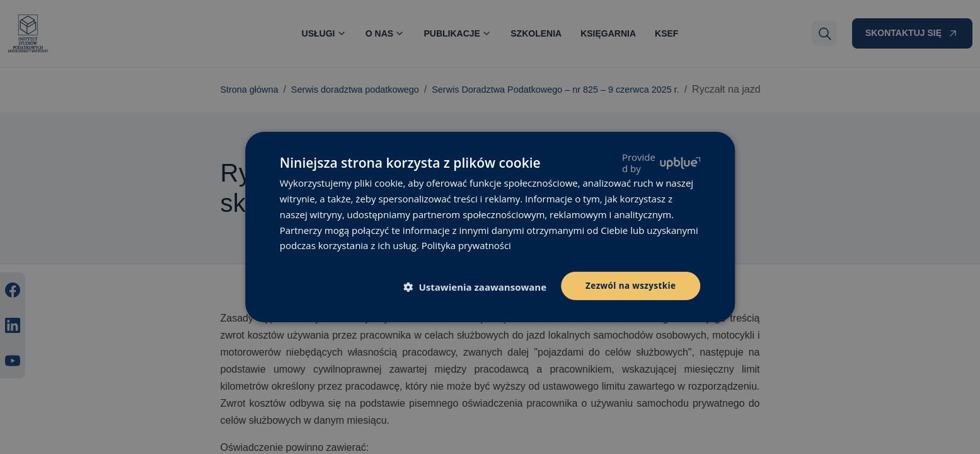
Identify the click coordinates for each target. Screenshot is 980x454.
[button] (477, 287)
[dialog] (490, 227)
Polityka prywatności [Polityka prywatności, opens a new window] (467, 245)
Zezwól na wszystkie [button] (629, 285)
